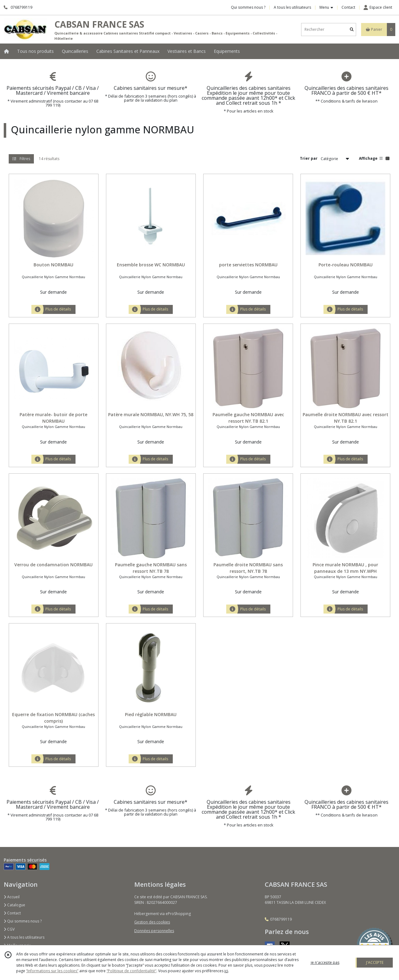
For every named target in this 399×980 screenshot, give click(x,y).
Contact (348, 7)
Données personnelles (154, 931)
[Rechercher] (352, 29)
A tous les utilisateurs (24, 937)
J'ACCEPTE (375, 962)
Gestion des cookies (152, 922)
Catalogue (14, 905)
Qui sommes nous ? (23, 921)
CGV (9, 929)
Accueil (12, 897)
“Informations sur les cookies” (52, 971)
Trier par (309, 158)
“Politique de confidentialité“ (131, 971)
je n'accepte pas (325, 962)
